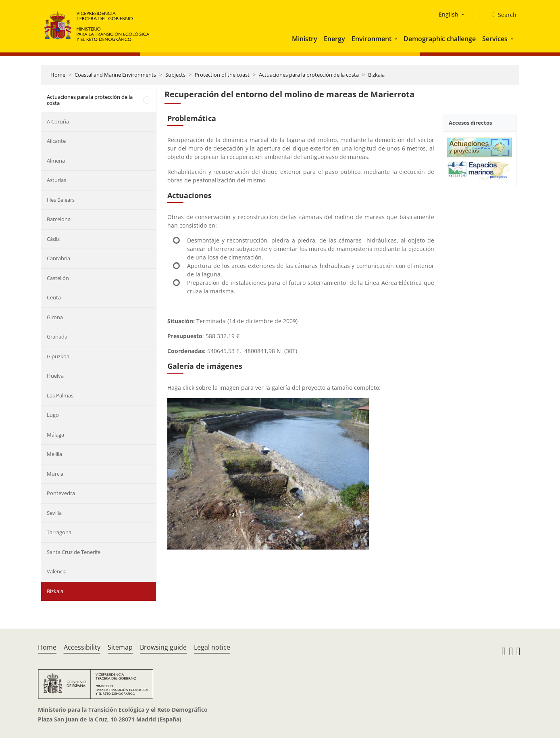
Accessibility (82, 647)
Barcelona (59, 219)
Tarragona (59, 532)
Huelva (55, 376)
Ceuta (54, 297)
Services (495, 39)
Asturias (56, 180)
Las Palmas (60, 395)
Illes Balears (61, 200)
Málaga (55, 435)
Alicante (56, 141)
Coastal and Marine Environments (115, 75)
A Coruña (58, 121)
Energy (334, 39)
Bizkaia (376, 75)
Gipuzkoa (58, 356)
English (449, 14)
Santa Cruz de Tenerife (74, 552)
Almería (56, 161)
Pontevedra (61, 493)
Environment (372, 39)
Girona (55, 317)
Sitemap (120, 647)
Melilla (54, 454)
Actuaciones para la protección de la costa (309, 75)
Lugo (53, 415)
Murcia (55, 474)
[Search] (501, 15)
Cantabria (58, 258)
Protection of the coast (222, 75)
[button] (397, 39)
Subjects (175, 75)
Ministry (305, 39)
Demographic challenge (440, 39)
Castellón (58, 278)
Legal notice (212, 647)
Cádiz (53, 239)
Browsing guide (163, 647)
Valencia (57, 571)
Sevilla (54, 513)
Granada (57, 337)
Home (58, 75)
